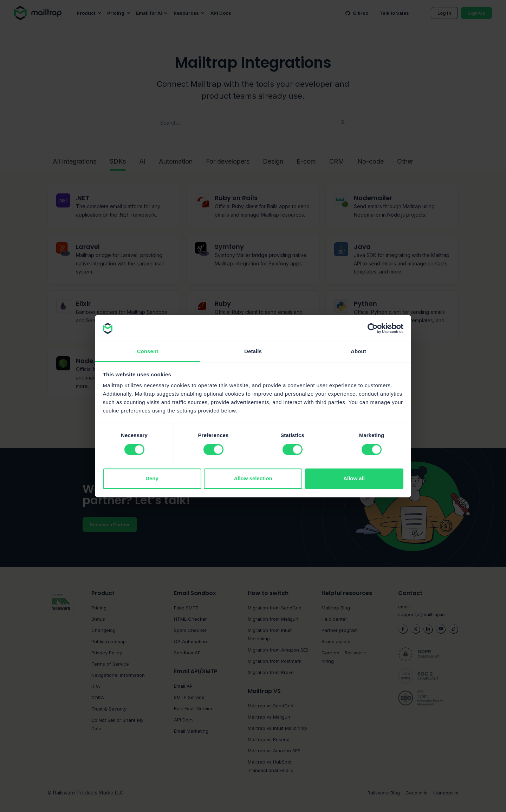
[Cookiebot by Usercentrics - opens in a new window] (373, 328)
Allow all (354, 479)
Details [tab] (253, 352)
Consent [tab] (148, 352)
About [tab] (358, 352)
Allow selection (253, 479)
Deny (152, 479)
